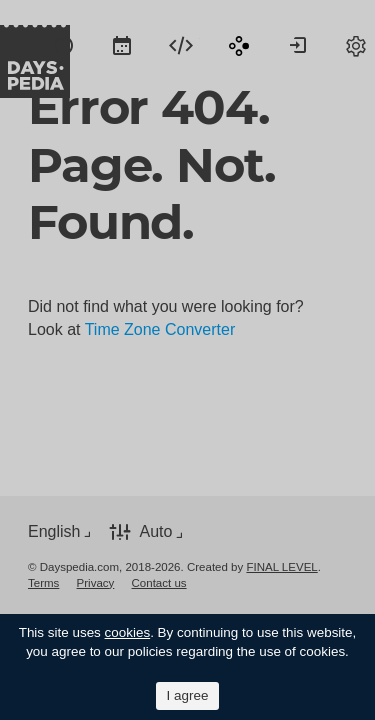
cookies (128, 632)
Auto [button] (155, 531)
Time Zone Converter (160, 329)
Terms (43, 583)
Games (239, 45)
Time (64, 45)
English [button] (54, 531)
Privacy (96, 583)
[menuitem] (64, 45)
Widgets (181, 45)
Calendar (122, 45)
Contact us (159, 583)
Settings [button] (356, 45)
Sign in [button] (298, 45)
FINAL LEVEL (281, 567)
